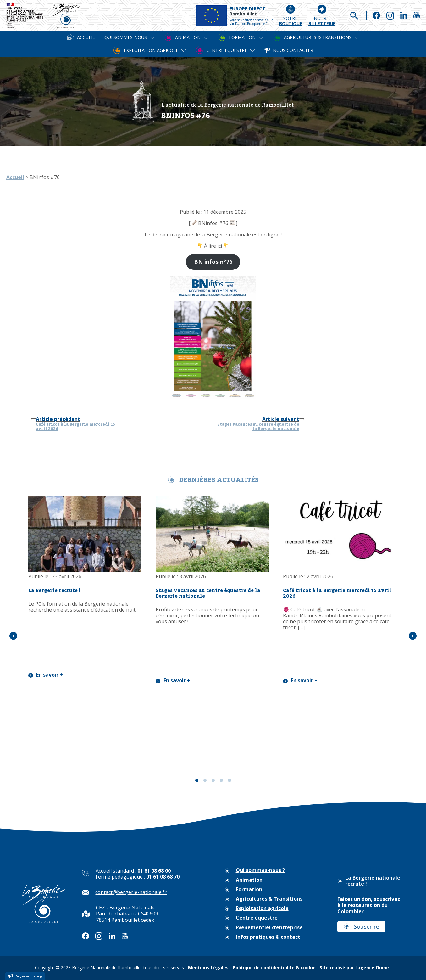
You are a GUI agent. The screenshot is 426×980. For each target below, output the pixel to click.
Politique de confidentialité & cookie (274, 968)
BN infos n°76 (213, 262)
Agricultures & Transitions (269, 899)
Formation (249, 889)
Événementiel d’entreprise (269, 928)
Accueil (15, 177)
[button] (13, 636)
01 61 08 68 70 (163, 877)
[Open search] (354, 16)
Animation (249, 880)
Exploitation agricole (262, 908)
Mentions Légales (208, 968)
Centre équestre (257, 918)
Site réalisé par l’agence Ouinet (355, 968)
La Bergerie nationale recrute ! (373, 881)
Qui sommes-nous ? (260, 870)
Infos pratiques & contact (268, 937)
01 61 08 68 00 (154, 871)
